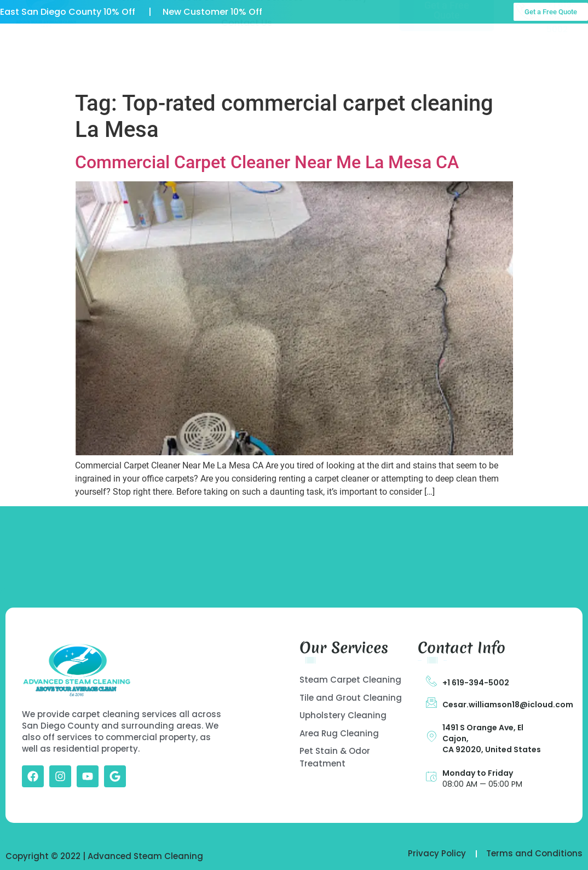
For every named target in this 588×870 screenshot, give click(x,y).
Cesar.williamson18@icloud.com (508, 705)
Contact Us (247, 73)
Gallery (352, 47)
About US (195, 47)
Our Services (276, 47)
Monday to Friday (478, 773)
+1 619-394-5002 (476, 683)
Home (128, 47)
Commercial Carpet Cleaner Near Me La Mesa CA (267, 162)
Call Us (561, 44)
